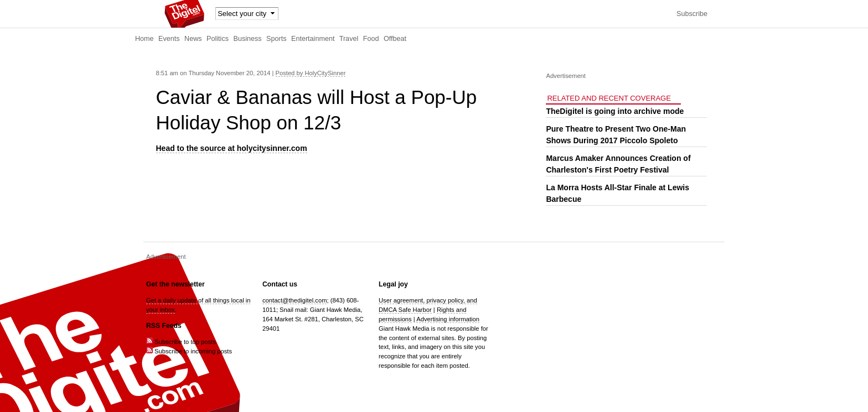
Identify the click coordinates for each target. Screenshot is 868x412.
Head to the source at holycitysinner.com (232, 148)
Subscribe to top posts (181, 342)
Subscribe (692, 14)
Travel (349, 39)
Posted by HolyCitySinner (311, 73)
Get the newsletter (175, 284)
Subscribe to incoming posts (189, 351)
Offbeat (395, 39)
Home (144, 39)
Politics (218, 39)
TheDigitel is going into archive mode (615, 111)
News (193, 39)
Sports (276, 39)
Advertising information (448, 319)
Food (371, 39)
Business (248, 39)
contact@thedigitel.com (294, 300)
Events (169, 39)
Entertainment (313, 39)
